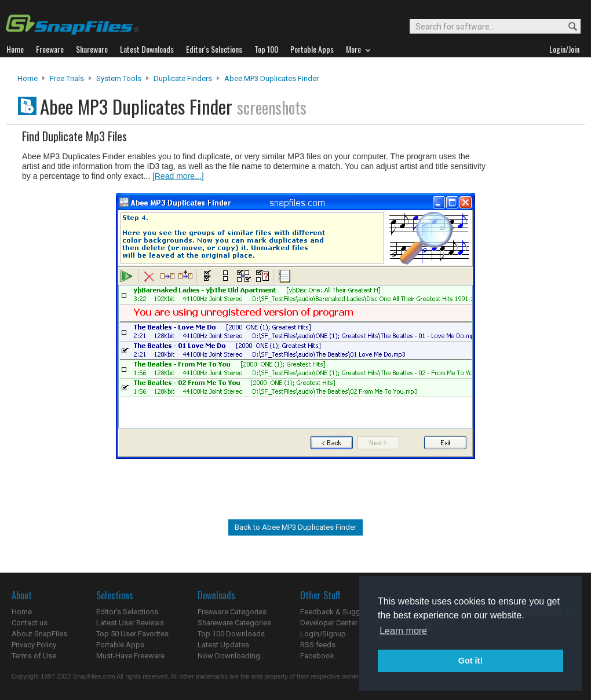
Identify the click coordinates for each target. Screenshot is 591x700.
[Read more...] (178, 176)
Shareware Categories (234, 623)
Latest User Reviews (130, 623)
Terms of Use (34, 656)
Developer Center (329, 623)
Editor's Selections (127, 612)
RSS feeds (318, 645)
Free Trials (67, 78)
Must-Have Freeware (130, 656)
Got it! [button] (470, 661)
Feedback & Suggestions (343, 612)
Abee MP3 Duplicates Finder (271, 78)
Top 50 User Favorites (132, 634)
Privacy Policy (34, 645)
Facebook (317, 656)
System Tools (119, 78)
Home (28, 78)
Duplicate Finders (183, 78)
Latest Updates (223, 645)
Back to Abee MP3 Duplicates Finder (295, 527)
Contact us (30, 623)
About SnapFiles (39, 634)
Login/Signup (323, 634)
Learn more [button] (403, 631)
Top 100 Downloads (231, 634)
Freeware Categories (232, 612)
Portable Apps (120, 645)
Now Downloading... (231, 656)
